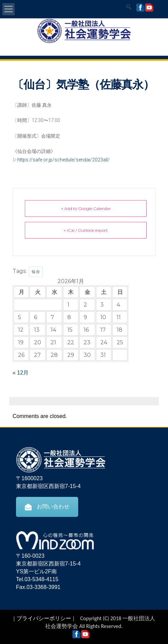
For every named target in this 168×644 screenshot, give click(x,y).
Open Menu (9, 9)
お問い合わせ (47, 507)
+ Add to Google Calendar (86, 208)
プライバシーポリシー (44, 618)
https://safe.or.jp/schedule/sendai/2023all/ (64, 160)
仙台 (36, 272)
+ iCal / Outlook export (86, 230)
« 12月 (21, 373)
